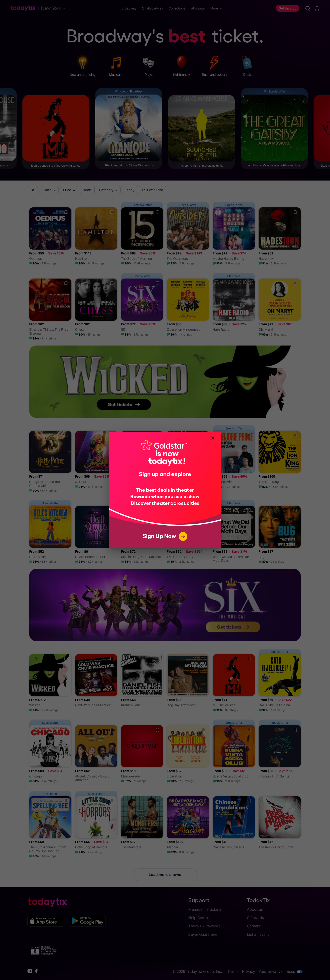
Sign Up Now (165, 536)
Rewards (140, 496)
